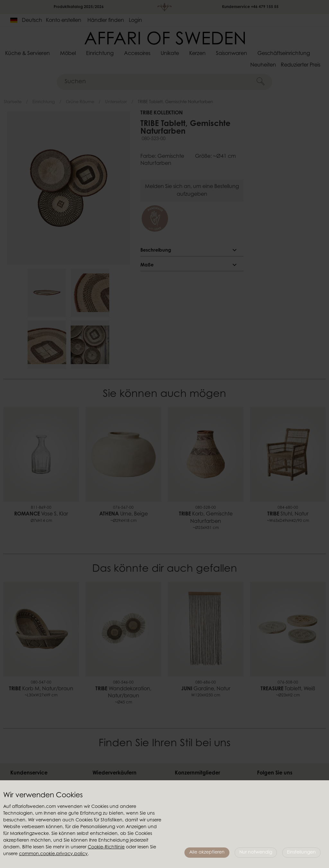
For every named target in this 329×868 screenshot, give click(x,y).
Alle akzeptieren (207, 853)
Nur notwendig (256, 853)
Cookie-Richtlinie (106, 847)
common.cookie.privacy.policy (53, 854)
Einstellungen (301, 853)
